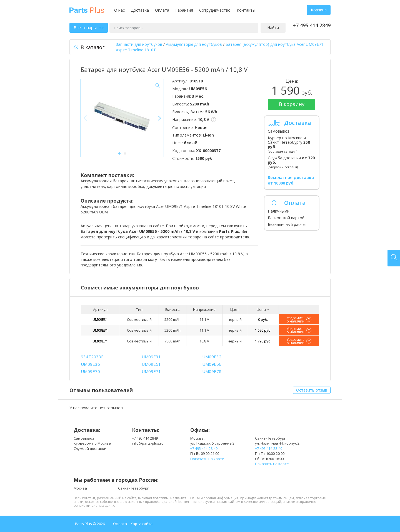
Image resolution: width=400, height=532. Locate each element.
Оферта (120, 524)
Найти (273, 28)
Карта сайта (142, 524)
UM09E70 (90, 371)
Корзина (319, 10)
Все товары (89, 27)
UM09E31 (100, 319)
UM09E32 (212, 357)
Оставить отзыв (312, 390)
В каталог (89, 47)
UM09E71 (100, 341)
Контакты (246, 10)
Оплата (162, 10)
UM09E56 (212, 364)
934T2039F (92, 357)
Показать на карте (207, 459)
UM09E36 (90, 364)
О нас (119, 10)
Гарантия (184, 10)
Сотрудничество (215, 10)
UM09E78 (212, 371)
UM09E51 (151, 364)
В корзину (292, 104)
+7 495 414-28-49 (204, 448)
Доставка (140, 10)
